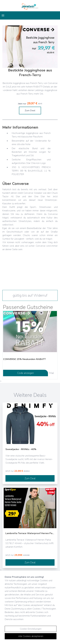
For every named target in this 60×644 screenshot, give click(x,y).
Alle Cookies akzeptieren (31, 636)
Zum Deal (30, 111)
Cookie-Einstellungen (31, 629)
